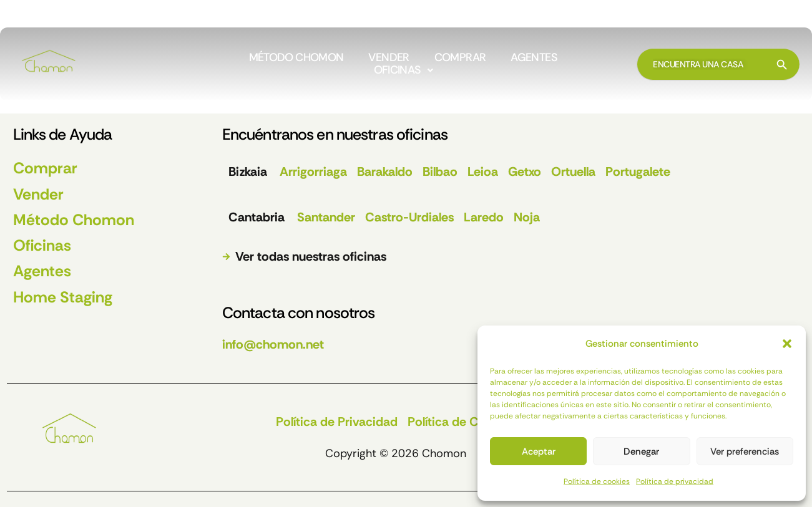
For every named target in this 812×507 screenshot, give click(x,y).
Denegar (641, 451)
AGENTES (534, 58)
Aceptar (539, 451)
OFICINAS (403, 70)
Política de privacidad (675, 481)
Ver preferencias (745, 451)
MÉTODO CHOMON (296, 58)
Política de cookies (597, 481)
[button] (787, 344)
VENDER (389, 58)
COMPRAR (460, 58)
